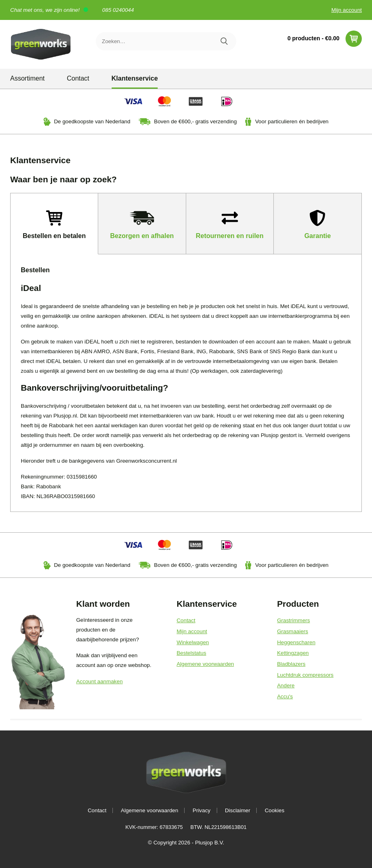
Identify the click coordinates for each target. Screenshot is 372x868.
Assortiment (27, 78)
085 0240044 (118, 10)
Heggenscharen (296, 642)
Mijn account (347, 10)
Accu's (285, 696)
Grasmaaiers (293, 631)
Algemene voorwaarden (205, 664)
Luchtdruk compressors (305, 675)
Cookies (275, 810)
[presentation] (54, 224)
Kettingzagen (293, 653)
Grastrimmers (294, 620)
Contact (78, 78)
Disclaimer (238, 810)
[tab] (54, 224)
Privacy (202, 810)
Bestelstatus (191, 653)
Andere (286, 685)
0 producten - (325, 39)
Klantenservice (135, 78)
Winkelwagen (193, 642)
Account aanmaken (99, 681)
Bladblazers (291, 664)
